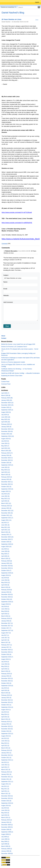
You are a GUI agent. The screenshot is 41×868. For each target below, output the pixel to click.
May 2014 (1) (5, 714)
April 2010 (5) (5, 815)
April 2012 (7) (5, 767)
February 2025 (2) (7, 424)
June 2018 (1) (5, 609)
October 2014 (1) (6, 705)
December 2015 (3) (7, 678)
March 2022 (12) (6, 503)
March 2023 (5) (6, 475)
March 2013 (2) (6, 748)
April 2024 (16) (6, 448)
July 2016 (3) (5, 662)
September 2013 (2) (7, 734)
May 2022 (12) (6, 499)
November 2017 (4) (7, 626)
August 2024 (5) (6, 439)
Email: (5, 289)
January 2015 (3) (6, 698)
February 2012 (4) (7, 772)
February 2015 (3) (7, 695)
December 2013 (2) (7, 726)
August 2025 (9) (6, 412)
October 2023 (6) (6, 463)
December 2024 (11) (7, 429)
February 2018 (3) (7, 618)
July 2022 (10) (5, 494)
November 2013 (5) (7, 729)
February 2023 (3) (7, 477)
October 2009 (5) (6, 830)
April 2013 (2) (5, 746)
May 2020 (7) (5, 554)
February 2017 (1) (7, 645)
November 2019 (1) (7, 568)
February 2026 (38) (7, 398)
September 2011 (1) (7, 782)
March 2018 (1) (6, 616)
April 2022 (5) (5, 501)
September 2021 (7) (7, 518)
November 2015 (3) (7, 681)
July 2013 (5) (5, 738)
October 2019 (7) (6, 571)
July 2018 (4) (5, 606)
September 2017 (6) (7, 630)
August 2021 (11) (6, 520)
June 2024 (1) (5, 443)
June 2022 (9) (5, 496)
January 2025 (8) (6, 427)
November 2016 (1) (7, 652)
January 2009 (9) (6, 851)
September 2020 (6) (7, 544)
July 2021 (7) (5, 523)
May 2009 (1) (5, 842)
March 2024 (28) (6, 451)
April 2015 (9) (5, 690)
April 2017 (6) (5, 640)
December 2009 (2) (7, 825)
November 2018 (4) (7, 597)
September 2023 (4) (7, 465)
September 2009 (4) (7, 832)
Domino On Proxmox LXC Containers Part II (14, 347)
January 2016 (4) (6, 676)
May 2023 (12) (6, 470)
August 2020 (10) (6, 547)
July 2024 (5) (5, 441)
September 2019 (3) (7, 573)
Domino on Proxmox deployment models (13, 362)
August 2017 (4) (6, 633)
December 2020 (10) (7, 537)
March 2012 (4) (6, 770)
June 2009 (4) (5, 839)
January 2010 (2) (6, 822)
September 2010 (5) (7, 803)
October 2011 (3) (6, 779)
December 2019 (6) (7, 566)
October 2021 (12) (7, 515)
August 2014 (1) (6, 710)
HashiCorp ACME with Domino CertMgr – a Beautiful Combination (20, 373)
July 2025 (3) (5, 415)
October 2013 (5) (6, 731)
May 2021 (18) (6, 527)
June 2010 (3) (5, 810)
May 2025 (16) (6, 419)
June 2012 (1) (5, 765)
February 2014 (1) (7, 722)
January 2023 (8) (6, 479)
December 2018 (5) (7, 595)
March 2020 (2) (6, 559)
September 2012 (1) (7, 760)
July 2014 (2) (5, 712)
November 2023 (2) (7, 460)
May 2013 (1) (5, 743)
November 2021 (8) (7, 513)
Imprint (37, 2)
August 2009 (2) (6, 834)
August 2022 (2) (6, 491)
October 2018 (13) (7, 599)
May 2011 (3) (5, 789)
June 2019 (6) (5, 580)
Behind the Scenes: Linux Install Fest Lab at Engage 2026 (18, 344)
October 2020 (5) (6, 542)
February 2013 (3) (7, 750)
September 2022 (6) (7, 489)
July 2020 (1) (5, 549)
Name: (6, 282)
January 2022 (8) (6, 508)
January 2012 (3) (6, 774)
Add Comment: (8, 302)
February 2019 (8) (7, 590)
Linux (37, 20)
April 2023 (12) (6, 472)
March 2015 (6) (6, 693)
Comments (4, 244)
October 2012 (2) (6, 758)
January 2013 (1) (6, 753)
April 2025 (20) (6, 422)
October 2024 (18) (7, 434)
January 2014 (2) (6, 724)
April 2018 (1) (5, 614)
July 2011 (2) (5, 786)
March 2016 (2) (6, 671)
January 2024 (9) (6, 455)
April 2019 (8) (5, 585)
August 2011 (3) (6, 784)
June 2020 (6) (5, 551)
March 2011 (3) (6, 794)
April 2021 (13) (6, 530)
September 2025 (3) (7, 410)
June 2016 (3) (5, 664)
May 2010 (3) (5, 813)
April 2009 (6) (5, 844)
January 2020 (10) (7, 563)
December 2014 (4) (7, 700)
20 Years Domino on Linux (11, 20)
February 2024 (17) (7, 453)
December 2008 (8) (7, 854)
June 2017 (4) (5, 638)
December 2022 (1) (7, 482)
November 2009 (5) (7, 827)
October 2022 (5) (6, 487)
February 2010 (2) (7, 820)
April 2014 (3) (5, 717)
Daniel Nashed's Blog (13, 13)
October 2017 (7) (6, 628)
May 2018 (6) (5, 611)
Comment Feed (6, 384)
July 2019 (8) (5, 578)
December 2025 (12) (7, 403)
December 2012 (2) (7, 755)
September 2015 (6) (7, 686)
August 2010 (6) (6, 806)
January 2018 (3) (6, 621)
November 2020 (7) (7, 539)
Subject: (6, 275)
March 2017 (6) (6, 642)
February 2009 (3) (7, 849)
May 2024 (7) (5, 446)
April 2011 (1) (5, 791)
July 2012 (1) (5, 762)
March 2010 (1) (6, 818)
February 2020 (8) (7, 561)
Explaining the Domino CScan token (12, 376)
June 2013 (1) (5, 741)
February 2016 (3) (7, 674)
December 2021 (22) (7, 511)
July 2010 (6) (5, 808)
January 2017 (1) (6, 647)
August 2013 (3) (6, 736)
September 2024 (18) (7, 436)
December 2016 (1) (7, 650)
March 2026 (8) (6, 395)
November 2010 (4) (7, 798)
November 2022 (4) (7, 484)
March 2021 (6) (6, 532)
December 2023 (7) (7, 458)
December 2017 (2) (7, 623)
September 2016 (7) (7, 657)
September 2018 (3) (7, 602)
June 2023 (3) (5, 467)
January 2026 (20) (7, 400)
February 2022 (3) (7, 506)
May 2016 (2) (5, 666)
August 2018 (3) (6, 604)
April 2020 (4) (5, 556)
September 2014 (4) (7, 707)
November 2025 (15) (7, 405)
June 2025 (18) (6, 417)
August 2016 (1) (6, 659)
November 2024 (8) (7, 431)
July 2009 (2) (5, 837)
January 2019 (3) (6, 592)
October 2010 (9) (6, 801)
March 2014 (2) (6, 719)
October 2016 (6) (6, 654)
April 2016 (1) (5, 669)
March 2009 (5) (6, 846)
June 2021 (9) (5, 525)
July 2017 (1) (5, 635)
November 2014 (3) (7, 702)
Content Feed (5, 382)
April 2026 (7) (5, 393)
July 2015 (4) (5, 688)
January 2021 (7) (6, 535)
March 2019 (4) (6, 587)
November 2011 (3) (7, 777)
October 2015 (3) (6, 683)
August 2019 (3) (6, 575)
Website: (6, 295)
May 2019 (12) (6, 583)
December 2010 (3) (7, 796)
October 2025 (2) (6, 407)
